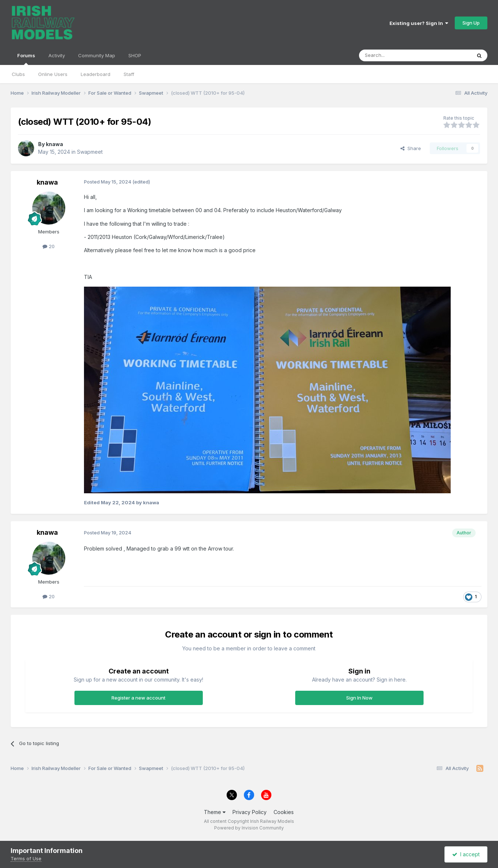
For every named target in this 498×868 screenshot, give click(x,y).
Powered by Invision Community (249, 828)
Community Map (97, 55)
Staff (129, 74)
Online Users (53, 74)
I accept (466, 854)
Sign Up (471, 23)
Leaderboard (96, 74)
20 (49, 246)
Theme (215, 812)
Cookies (284, 812)
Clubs (18, 74)
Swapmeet (90, 152)
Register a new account (138, 698)
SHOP (135, 55)
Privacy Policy (250, 812)
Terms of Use (26, 858)
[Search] (396, 55)
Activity (57, 55)
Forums (26, 59)
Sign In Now (359, 698)
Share (411, 148)
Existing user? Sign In (419, 23)
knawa (54, 144)
